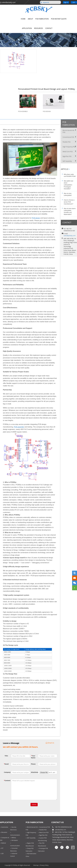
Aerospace (15, 840)
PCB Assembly (23, 111)
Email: (6, 764)
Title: (6, 756)
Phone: (33, 764)
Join (74, 2)
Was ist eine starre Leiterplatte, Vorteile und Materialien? (70, 211)
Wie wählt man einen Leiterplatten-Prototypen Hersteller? (69, 185)
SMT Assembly (67, 161)
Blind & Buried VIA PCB (68, 131)
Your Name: (33, 757)
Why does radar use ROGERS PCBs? (70, 175)
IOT (2, 848)
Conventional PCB (68, 137)
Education (4, 832)
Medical (3, 843)
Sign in (66, 2)
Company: (6, 772)
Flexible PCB (66, 142)
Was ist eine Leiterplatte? (68, 194)
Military (14, 838)
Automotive (5, 827)
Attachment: (33, 772)
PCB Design (47, 111)
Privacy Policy (44, 865)
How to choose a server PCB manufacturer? (69, 202)
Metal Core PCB (68, 152)
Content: (6, 780)
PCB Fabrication (69, 123)
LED (2, 853)
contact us (57, 822)
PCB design (36, 218)
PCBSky (15, 865)
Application (7, 822)
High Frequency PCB (69, 147)
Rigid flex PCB (67, 156)
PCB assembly (19, 427)
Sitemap (36, 865)
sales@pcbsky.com (9, 2)
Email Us (50, 743)
